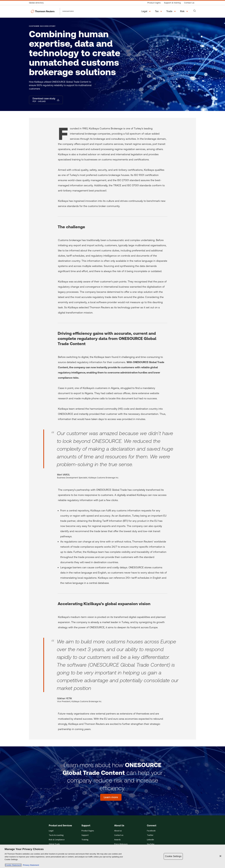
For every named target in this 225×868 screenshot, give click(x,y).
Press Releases (121, 844)
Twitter (150, 835)
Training (85, 840)
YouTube (151, 844)
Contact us (119, 835)
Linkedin (150, 840)
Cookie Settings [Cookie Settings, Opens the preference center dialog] (173, 856)
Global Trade (54, 844)
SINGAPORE (68, 11)
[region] (113, 856)
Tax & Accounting (56, 835)
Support (85, 835)
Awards (117, 840)
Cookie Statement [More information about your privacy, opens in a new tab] (13, 865)
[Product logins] (154, 3)
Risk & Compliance (57, 840)
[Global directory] (37, 3)
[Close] (220, 856)
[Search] (195, 11)
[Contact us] (189, 3)
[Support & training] (172, 3)
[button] (147, 11)
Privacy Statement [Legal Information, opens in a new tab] (30, 865)
